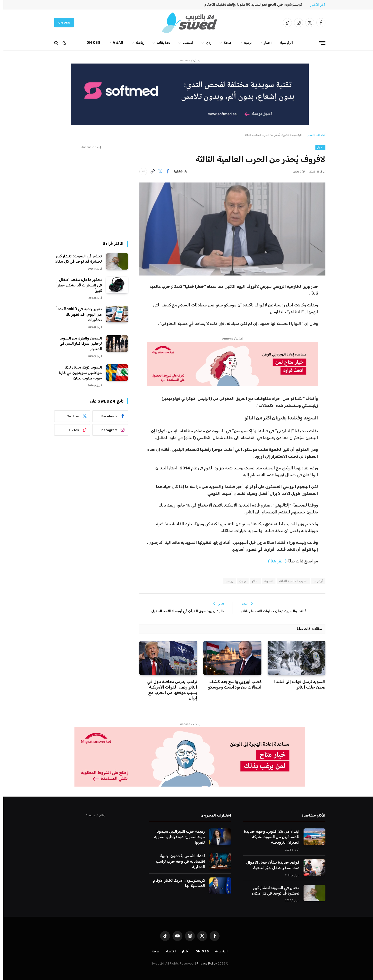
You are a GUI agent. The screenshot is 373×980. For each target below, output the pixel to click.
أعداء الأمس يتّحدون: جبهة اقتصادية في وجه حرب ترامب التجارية (177, 861)
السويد (265, 581)
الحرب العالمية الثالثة (290, 581)
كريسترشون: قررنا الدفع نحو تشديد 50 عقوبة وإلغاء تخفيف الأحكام (250, 5)
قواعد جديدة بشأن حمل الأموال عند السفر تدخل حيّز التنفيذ (269, 865)
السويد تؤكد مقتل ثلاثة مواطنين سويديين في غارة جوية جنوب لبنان (77, 373)
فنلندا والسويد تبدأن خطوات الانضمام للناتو (270, 611)
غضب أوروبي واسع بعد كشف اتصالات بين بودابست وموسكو (231, 684)
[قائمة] (319, 43)
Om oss (61, 23)
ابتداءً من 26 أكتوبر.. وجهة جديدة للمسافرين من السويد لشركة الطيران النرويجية (268, 837)
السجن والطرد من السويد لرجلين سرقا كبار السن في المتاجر (77, 344)
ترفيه (244, 43)
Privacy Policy (203, 963)
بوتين (239, 581)
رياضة (137, 43)
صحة (224, 43)
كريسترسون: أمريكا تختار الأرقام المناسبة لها (176, 883)
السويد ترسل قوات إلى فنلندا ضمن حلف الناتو (296, 684)
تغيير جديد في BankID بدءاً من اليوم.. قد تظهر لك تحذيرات (76, 314)
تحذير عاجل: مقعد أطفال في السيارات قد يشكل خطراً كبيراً (76, 285)
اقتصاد (185, 43)
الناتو (252, 581)
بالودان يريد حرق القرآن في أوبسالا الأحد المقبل (184, 611)
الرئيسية (283, 43)
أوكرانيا (315, 581)
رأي (205, 43)
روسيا (226, 581)
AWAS (115, 43)
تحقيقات (160, 43)
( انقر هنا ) (274, 561)
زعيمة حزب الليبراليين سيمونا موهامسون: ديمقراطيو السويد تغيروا (176, 837)
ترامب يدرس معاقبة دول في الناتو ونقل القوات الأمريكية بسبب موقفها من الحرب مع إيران (169, 690)
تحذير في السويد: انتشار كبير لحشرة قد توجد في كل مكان (75, 259)
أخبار (265, 43)
